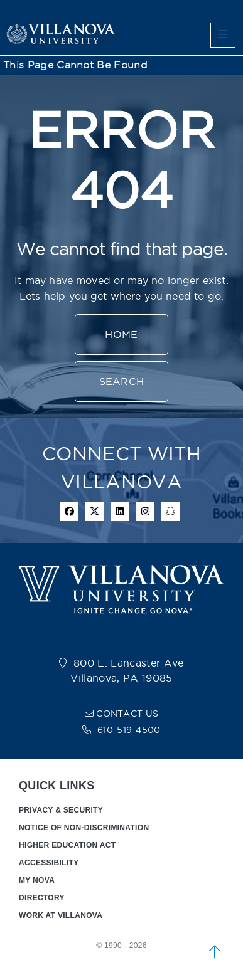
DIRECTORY (42, 898)
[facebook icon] (69, 512)
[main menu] (223, 35)
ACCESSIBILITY (49, 863)
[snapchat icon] (171, 512)
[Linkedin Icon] (120, 512)
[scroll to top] (215, 952)
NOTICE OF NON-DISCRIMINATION (84, 828)
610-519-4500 (129, 730)
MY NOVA (37, 880)
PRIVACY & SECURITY (61, 810)
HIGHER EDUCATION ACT (67, 845)
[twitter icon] (95, 512)
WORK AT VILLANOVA (61, 915)
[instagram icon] (145, 512)
